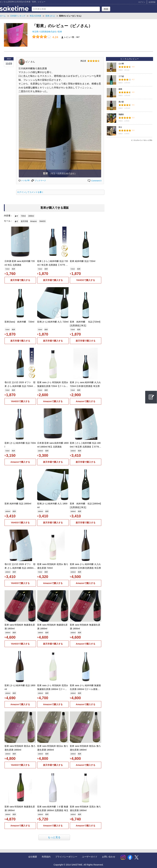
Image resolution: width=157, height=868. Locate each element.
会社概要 (33, 857)
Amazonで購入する (53, 401)
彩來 (60, 32)
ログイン (142, 2)
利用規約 (46, 857)
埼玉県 (36, 32)
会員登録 (152, 2)
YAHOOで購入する (86, 280)
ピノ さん (30, 62)
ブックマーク (39, 181)
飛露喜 (121, 114)
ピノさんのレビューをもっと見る (142, 140)
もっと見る (54, 837)
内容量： (8, 216)
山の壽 (121, 64)
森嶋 (120, 89)
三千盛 (121, 76)
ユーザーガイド (90, 857)
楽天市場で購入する (20, 280)
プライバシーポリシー (66, 857)
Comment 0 (94, 181)
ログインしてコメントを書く (30, 192)
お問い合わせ (109, 857)
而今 (120, 127)
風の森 (121, 102)
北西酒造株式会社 (49, 32)
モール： (8, 221)
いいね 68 (24, 180)
